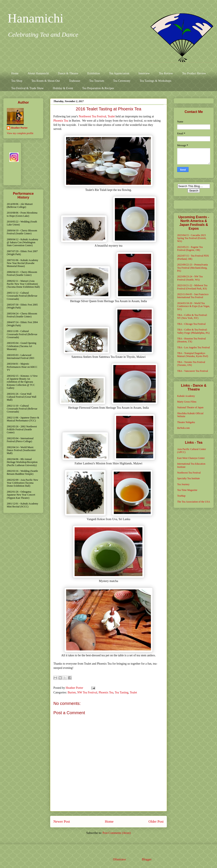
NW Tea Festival (87, 692)
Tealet (111, 116)
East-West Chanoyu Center (191, 458)
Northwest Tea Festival (93, 116)
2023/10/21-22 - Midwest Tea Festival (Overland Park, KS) (192, 287)
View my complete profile (20, 133)
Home (15, 73)
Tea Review (166, 73)
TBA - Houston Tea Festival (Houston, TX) (191, 340)
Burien (72, 692)
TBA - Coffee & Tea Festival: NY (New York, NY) (192, 317)
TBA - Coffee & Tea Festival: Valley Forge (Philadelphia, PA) (193, 331)
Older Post (156, 821)
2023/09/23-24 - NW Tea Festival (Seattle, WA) (190, 278)
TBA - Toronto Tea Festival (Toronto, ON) (191, 364)
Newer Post (62, 821)
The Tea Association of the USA (194, 502)
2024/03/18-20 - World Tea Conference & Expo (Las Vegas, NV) (194, 306)
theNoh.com (183, 428)
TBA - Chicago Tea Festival (191, 324)
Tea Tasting (121, 692)
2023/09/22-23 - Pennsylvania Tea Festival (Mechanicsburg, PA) (193, 268)
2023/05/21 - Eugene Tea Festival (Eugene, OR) (190, 249)
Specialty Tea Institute (188, 478)
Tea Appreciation (119, 73)
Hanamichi (35, 18)
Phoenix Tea (61, 121)
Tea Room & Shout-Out (46, 81)
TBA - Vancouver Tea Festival (193, 371)
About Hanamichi (38, 73)
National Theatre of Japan (190, 407)
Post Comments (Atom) (117, 833)
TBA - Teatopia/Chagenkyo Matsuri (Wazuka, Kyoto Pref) (193, 355)
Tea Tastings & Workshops (155, 81)
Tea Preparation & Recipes (98, 88)
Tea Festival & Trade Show (27, 88)
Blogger (147, 859)
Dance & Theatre (68, 73)
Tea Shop (17, 81)
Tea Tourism (97, 81)
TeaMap (181, 496)
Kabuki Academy (186, 396)
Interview (144, 73)
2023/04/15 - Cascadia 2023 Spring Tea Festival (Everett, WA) (192, 238)
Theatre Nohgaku (186, 422)
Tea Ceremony (122, 81)
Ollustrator (119, 859)
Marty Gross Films (187, 402)
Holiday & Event (63, 88)
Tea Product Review (194, 73)
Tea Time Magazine (187, 490)
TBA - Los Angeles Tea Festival (193, 347)
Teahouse (74, 81)
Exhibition (94, 73)
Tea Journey (183, 484)
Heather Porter (75, 688)
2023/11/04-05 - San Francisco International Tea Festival (193, 296)
